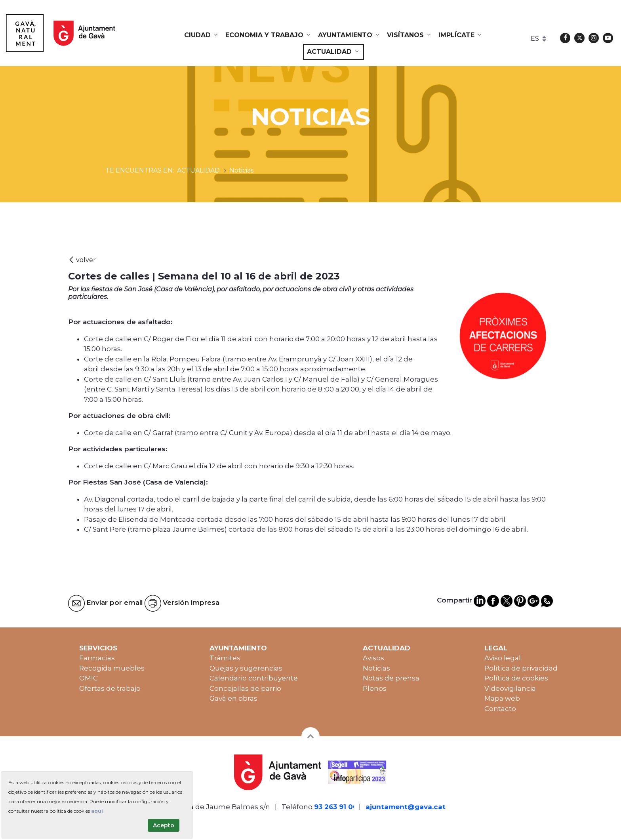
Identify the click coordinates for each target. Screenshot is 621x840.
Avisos (373, 658)
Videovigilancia (510, 688)
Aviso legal (503, 658)
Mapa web (502, 698)
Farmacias (97, 658)
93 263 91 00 (336, 807)
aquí (97, 811)
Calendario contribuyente (254, 678)
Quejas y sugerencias (246, 668)
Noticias (376, 668)
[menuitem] (202, 35)
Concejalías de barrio (245, 688)
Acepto (164, 825)
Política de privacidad (521, 668)
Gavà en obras (233, 698)
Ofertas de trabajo (110, 688)
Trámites (225, 658)
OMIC (89, 678)
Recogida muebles (112, 668)
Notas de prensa (391, 678)
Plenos (375, 688)
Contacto (500, 709)
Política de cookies (516, 678)
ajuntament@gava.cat (406, 807)
